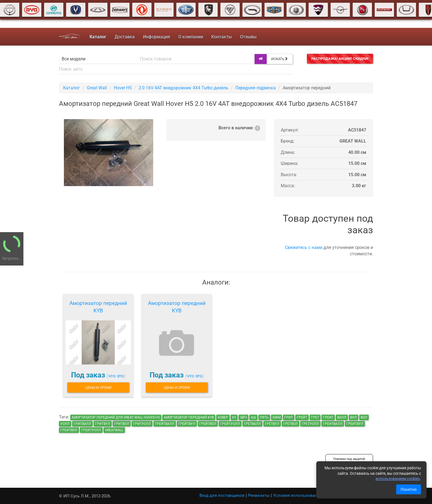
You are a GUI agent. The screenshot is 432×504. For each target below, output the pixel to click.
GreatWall (114, 430)
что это (116, 376)
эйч (243, 417)
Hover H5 (123, 88)
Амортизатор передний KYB (98, 307)
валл (342, 417)
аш (253, 417)
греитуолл (91, 430)
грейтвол (208, 424)
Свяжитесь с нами (304, 247)
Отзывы (248, 37)
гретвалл (252, 424)
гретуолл (310, 424)
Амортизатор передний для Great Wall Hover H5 (116, 417)
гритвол (122, 424)
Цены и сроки (98, 388)
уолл (65, 424)
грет (315, 417)
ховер (223, 417)
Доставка (125, 37)
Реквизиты (259, 495)
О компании (191, 37)
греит (328, 417)
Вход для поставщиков (222, 495)
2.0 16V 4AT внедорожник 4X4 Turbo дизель (183, 88)
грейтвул (187, 424)
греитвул (355, 424)
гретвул (272, 424)
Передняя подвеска (256, 88)
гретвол (291, 424)
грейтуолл (230, 424)
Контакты (222, 37)
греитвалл (333, 424)
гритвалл (82, 424)
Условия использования (297, 495)
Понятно (409, 489)
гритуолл (142, 424)
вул (353, 417)
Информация (156, 37)
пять (264, 417)
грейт (302, 417)
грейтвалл (165, 424)
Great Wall (97, 88)
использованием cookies (398, 479)
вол (364, 417)
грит (289, 417)
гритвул (103, 424)
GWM (276, 417)
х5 (234, 417)
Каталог (71, 88)
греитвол (69, 430)
